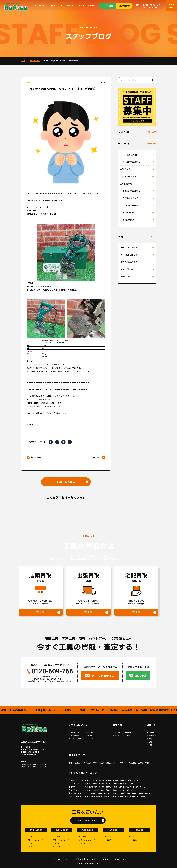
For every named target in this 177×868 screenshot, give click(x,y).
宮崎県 (127, 796)
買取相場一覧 (74, 732)
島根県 (100, 793)
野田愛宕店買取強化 (131, 162)
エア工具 (87, 763)
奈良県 (122, 790)
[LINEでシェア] (63, 442)
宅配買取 (116, 735)
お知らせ (89, 735)
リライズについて (40, 6)
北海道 (95, 780)
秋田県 (122, 780)
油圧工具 (110, 763)
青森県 (102, 780)
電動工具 (78, 763)
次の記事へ (96, 458)
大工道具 (132, 763)
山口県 (120, 793)
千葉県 (115, 784)
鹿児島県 (135, 796)
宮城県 (115, 780)
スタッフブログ (35, 61)
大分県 (120, 796)
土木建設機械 (144, 763)
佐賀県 (100, 796)
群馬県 (101, 784)
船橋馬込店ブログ (130, 176)
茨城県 (88, 784)
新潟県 (88, 787)
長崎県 (107, 796)
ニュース (81, 6)
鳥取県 (93, 793)
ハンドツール (121, 763)
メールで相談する (103, 676)
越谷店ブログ (128, 220)
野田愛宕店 (151, 735)
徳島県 (127, 793)
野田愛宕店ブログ (130, 198)
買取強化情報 (126, 184)
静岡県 (136, 787)
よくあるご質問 (75, 739)
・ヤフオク (30, 836)
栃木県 (95, 784)
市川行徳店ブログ (130, 155)
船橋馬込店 (151, 739)
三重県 (88, 790)
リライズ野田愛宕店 (129, 255)
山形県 (129, 780)
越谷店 (149, 745)
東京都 (122, 784)
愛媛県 (141, 793)
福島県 (136, 780)
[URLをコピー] (70, 442)
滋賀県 (95, 790)
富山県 (95, 787)
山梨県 (115, 787)
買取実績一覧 (74, 735)
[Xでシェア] (51, 442)
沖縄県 (143, 796)
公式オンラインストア (88, 820)
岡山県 (107, 793)
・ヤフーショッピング (34, 840)
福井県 (108, 787)
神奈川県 (130, 784)
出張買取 (128, 732)
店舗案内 (70, 6)
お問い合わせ (124, 6)
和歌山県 (130, 790)
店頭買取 (116, 732)
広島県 (114, 793)
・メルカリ (30, 847)
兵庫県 (115, 790)
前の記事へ (36, 458)
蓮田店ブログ (128, 213)
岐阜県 (129, 787)
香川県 (134, 793)
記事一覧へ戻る (66, 482)
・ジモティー (31, 843)
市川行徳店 (151, 732)
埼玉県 (108, 784)
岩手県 (109, 780)
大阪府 (108, 790)
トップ (23, 61)
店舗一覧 (89, 732)
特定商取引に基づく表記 (86, 859)
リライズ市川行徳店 (129, 248)
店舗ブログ (125, 169)
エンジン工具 (99, 763)
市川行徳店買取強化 (131, 205)
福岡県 (93, 796)
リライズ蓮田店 (127, 269)
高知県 (148, 793)
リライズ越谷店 (127, 276)
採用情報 (91, 6)
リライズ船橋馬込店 (129, 262)
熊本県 (114, 796)
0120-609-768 (149, 5)
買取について (57, 6)
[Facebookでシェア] (57, 442)
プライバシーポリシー (62, 859)
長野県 (122, 787)
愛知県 (142, 787)
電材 (70, 763)
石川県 (101, 787)
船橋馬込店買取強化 (131, 191)
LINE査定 (109, 6)
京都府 (101, 790)
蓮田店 (149, 742)
